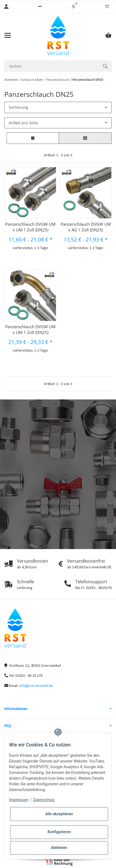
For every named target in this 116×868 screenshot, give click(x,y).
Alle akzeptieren (59, 814)
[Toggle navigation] (8, 35)
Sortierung (18, 107)
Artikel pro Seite (23, 123)
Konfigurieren (59, 832)
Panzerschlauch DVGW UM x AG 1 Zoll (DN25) (86, 227)
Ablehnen (59, 848)
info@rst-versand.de (36, 686)
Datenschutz (44, 800)
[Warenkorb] (108, 35)
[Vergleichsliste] (73, 7)
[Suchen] (51, 66)
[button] (40, 7)
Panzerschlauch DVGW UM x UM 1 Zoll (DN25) (30, 227)
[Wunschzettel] (107, 7)
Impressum (19, 800)
